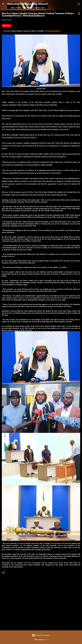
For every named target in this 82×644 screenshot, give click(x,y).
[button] (79, 14)
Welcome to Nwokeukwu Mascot (28, 4)
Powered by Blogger (41, 635)
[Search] (79, 5)
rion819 (46, 640)
